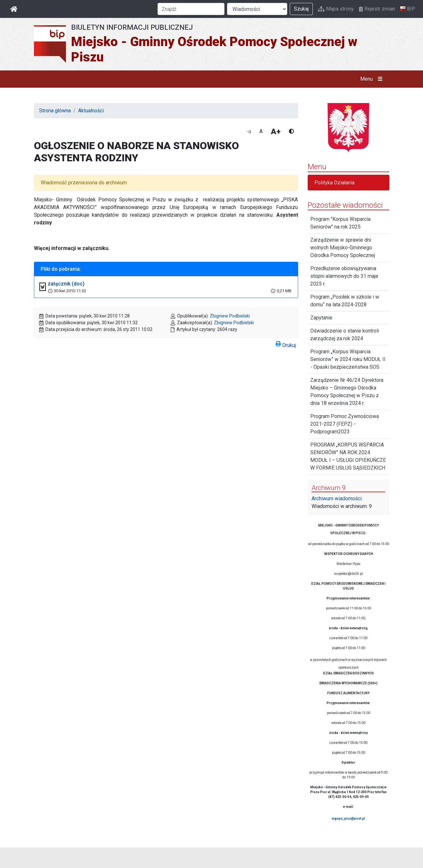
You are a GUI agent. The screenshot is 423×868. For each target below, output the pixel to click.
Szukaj (301, 9)
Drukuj (286, 344)
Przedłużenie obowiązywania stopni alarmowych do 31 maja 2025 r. (344, 276)
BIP (408, 9)
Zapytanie (321, 318)
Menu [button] (373, 79)
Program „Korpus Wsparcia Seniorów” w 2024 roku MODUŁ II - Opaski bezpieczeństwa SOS (348, 359)
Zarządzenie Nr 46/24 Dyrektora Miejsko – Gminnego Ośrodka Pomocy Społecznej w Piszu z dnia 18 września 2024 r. (347, 392)
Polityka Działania (334, 183)
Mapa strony (336, 9)
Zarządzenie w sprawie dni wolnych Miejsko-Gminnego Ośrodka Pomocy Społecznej (343, 248)
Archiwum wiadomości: (337, 498)
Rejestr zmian (377, 9)
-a (249, 131)
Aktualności (91, 111)
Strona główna (55, 111)
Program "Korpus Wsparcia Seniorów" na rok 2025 (340, 223)
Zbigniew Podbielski (230, 316)
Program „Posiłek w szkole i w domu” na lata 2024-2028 (345, 301)
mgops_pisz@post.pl (348, 819)
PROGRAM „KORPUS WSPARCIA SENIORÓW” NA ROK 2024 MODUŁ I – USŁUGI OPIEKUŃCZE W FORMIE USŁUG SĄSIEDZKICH (348, 456)
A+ (276, 132)
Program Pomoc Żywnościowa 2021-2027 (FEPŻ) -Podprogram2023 (345, 424)
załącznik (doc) (66, 284)
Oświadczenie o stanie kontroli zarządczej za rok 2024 (345, 335)
